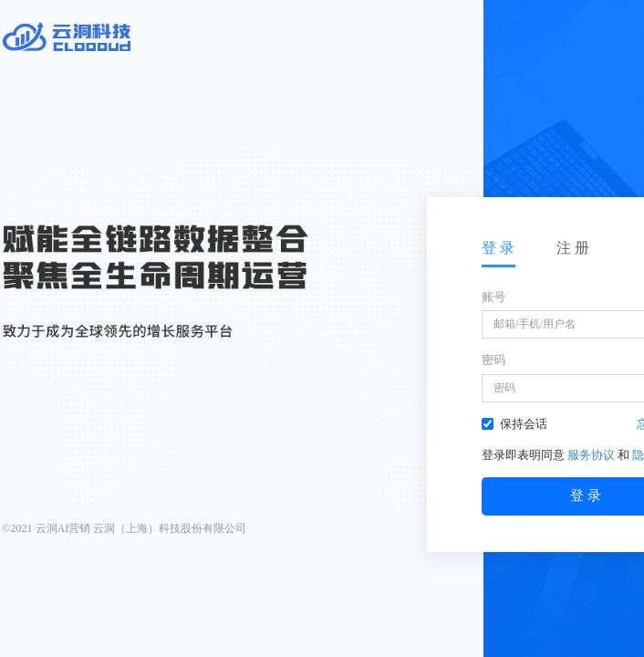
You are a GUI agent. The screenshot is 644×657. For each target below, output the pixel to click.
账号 (493, 297)
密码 (493, 360)
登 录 (498, 248)
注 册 (573, 248)
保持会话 (514, 424)
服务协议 (591, 455)
